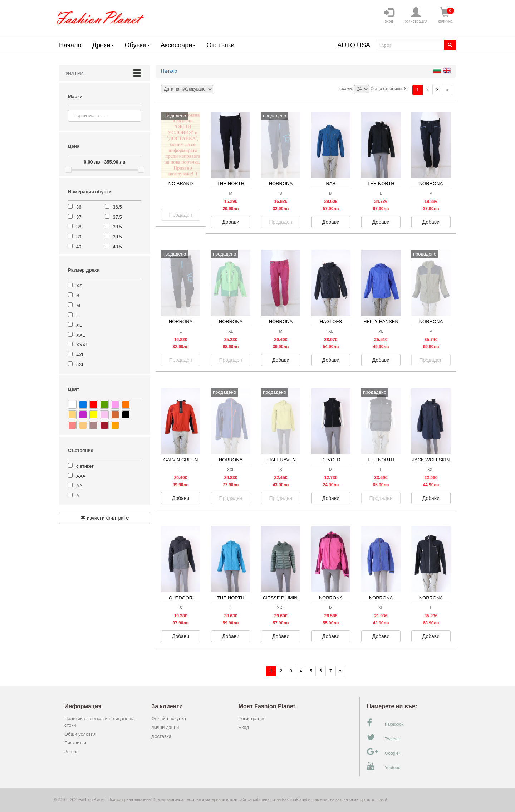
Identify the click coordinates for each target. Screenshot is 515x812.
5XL (80, 364)
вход (389, 15)
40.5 (117, 247)
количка (445, 15)
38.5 (117, 227)
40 (79, 247)
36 (79, 207)
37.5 (117, 217)
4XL (80, 355)
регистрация (416, 15)
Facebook (385, 723)
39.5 (117, 237)
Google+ (384, 752)
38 (79, 227)
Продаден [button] (181, 215)
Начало (70, 45)
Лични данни (165, 727)
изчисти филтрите (105, 518)
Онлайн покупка (169, 718)
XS (79, 286)
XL (79, 325)
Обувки (137, 45)
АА (79, 486)
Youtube (384, 766)
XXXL (82, 345)
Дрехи (103, 45)
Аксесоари (178, 45)
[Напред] (447, 90)
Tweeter (384, 738)
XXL (81, 335)
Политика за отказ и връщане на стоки (100, 722)
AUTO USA (354, 45)
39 (79, 237)
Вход (244, 727)
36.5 (117, 207)
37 (79, 217)
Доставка (161, 736)
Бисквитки (75, 743)
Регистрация (252, 718)
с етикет (85, 466)
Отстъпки (220, 45)
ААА (81, 476)
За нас (72, 752)
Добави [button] (231, 222)
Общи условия (80, 734)
